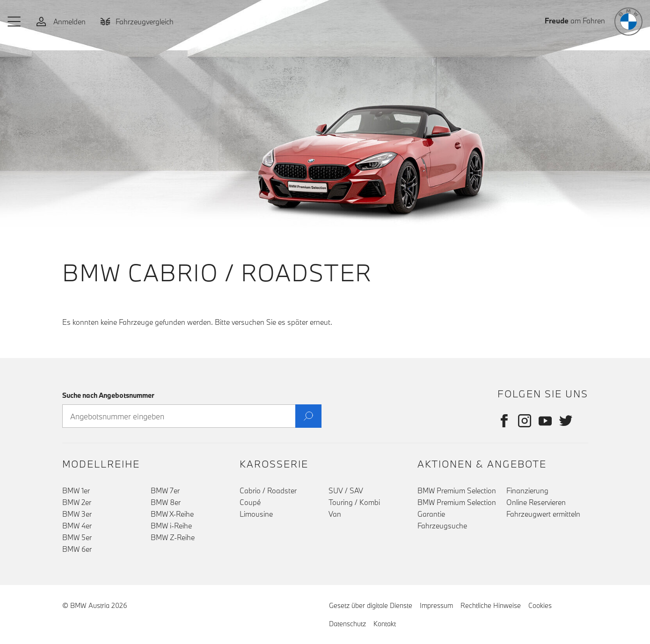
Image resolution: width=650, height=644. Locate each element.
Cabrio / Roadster (268, 490)
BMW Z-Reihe (173, 537)
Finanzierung (527, 490)
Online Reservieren (536, 502)
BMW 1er (76, 490)
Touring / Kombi (354, 502)
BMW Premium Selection (457, 490)
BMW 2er (77, 502)
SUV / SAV (346, 490)
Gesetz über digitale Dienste (371, 605)
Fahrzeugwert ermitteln (543, 514)
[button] (15, 22)
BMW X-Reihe (172, 514)
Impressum (436, 605)
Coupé (250, 502)
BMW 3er (77, 514)
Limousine (256, 514)
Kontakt (385, 624)
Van (335, 514)
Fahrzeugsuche (442, 526)
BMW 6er (77, 549)
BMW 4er (77, 526)
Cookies (540, 605)
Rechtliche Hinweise (491, 605)
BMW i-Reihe (171, 526)
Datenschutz (347, 624)
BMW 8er (166, 502)
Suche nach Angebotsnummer (108, 395)
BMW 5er (77, 537)
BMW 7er (165, 490)
